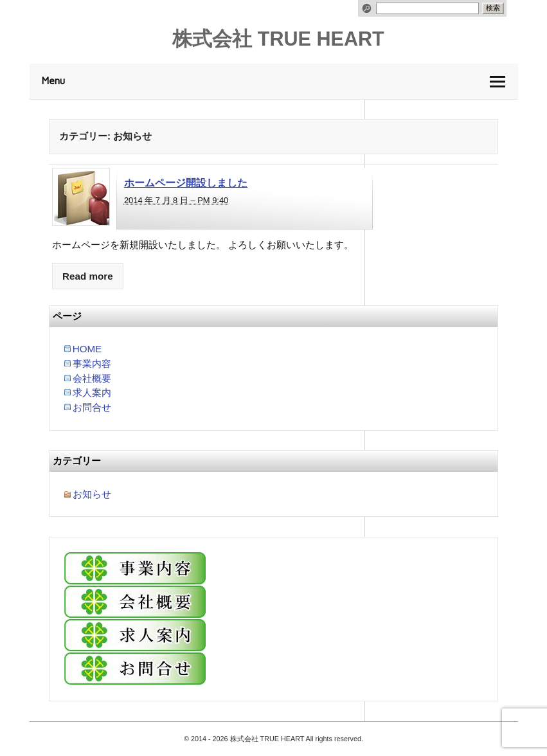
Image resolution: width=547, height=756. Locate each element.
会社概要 (92, 378)
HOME (87, 349)
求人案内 (92, 392)
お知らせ (92, 494)
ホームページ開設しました (186, 183)
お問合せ (92, 407)
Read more (88, 276)
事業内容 (92, 364)
